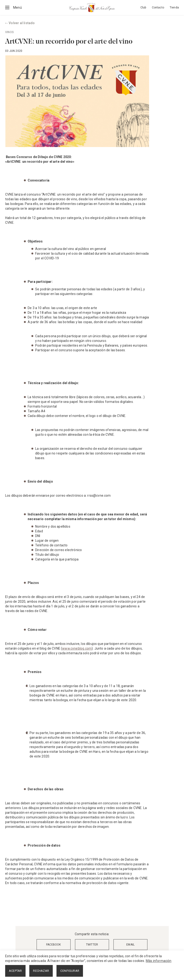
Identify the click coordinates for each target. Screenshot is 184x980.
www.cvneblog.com (77, 648)
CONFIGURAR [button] (70, 971)
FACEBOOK (54, 945)
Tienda (174, 8)
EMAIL (130, 945)
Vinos (9, 32)
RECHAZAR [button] (41, 971)
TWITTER (92, 945)
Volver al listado (20, 23)
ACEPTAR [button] (15, 971)
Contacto (158, 8)
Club (143, 8)
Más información (159, 961)
